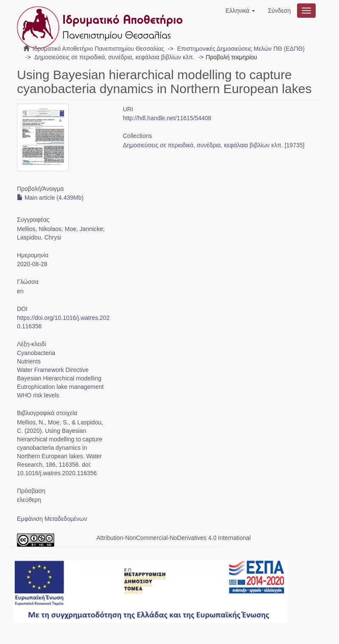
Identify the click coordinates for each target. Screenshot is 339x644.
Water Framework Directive (53, 370)
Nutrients (29, 361)
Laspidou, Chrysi (39, 237)
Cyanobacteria (36, 353)
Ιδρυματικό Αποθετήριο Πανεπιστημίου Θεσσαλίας (99, 49)
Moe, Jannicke (84, 229)
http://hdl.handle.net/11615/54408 (167, 118)
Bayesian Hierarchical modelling (59, 378)
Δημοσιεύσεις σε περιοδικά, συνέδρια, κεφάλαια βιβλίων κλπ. (114, 57)
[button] (240, 11)
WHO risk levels (38, 395)
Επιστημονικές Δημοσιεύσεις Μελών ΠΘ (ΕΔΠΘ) (241, 49)
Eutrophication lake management (60, 387)
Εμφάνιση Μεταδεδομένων (52, 519)
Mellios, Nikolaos (39, 229)
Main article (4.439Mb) (50, 198)
